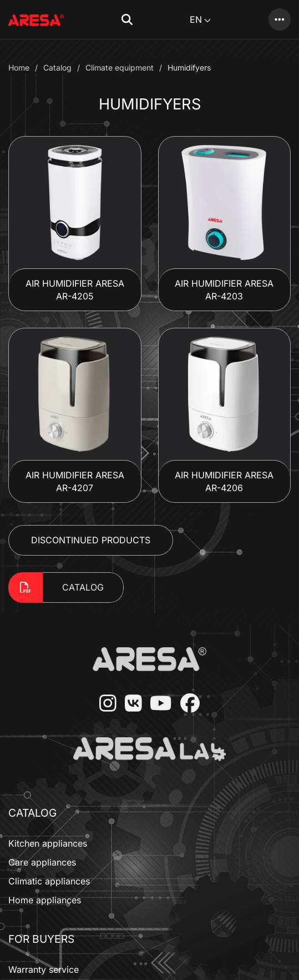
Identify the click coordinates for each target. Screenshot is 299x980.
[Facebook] (186, 704)
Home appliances (45, 900)
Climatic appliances (49, 881)
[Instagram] (104, 704)
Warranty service (44, 969)
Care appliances (42, 862)
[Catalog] (280, 19)
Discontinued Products (91, 540)
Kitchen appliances (48, 843)
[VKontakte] (129, 704)
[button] (127, 19)
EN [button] (200, 19)
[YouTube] (156, 704)
